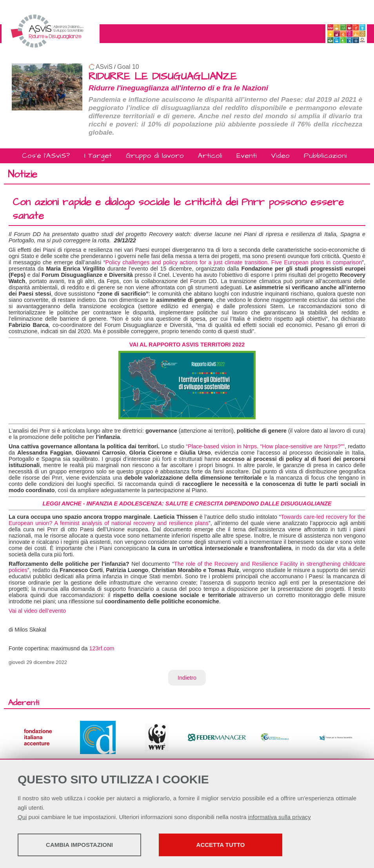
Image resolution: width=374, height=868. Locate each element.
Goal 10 (128, 67)
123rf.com (102, 648)
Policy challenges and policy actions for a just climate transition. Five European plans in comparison (233, 262)
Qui (22, 817)
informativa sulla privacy (280, 817)
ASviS (104, 67)
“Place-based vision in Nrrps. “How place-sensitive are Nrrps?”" (265, 446)
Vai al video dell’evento (37, 611)
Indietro (187, 678)
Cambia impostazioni (79, 845)
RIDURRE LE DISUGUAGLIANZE (163, 77)
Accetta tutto (221, 845)
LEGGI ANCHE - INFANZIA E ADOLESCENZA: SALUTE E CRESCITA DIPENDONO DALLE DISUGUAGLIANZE (187, 503)
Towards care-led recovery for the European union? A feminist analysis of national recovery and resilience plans (187, 520)
